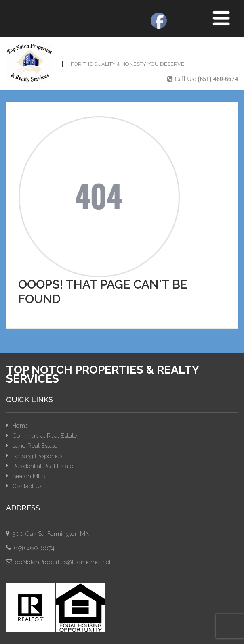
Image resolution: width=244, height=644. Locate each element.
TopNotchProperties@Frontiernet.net (61, 562)
